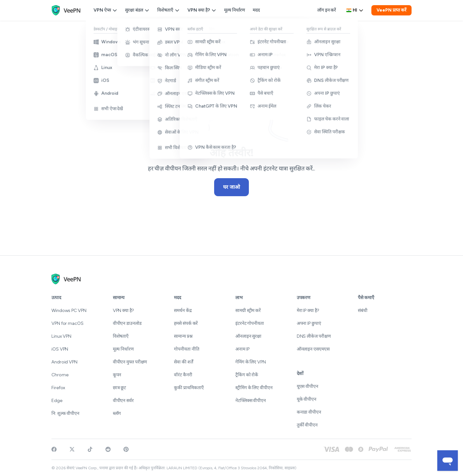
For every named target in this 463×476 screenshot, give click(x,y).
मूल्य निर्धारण (235, 10)
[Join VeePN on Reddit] (108, 449)
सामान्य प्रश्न (183, 336)
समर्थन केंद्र (183, 311)
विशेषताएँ (168, 10)
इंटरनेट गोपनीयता (250, 323)
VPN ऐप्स (105, 10)
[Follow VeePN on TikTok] (90, 449)
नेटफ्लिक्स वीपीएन (251, 401)
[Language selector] (355, 10)
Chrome (60, 375)
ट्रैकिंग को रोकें (247, 375)
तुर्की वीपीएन (307, 425)
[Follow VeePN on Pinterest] (126, 449)
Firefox (58, 388)
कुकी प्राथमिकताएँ (189, 388)
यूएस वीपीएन (308, 386)
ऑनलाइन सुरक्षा (248, 336)
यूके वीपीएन (307, 399)
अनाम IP (242, 349)
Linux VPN (61, 336)
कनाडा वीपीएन (309, 412)
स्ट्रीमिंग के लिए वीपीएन (254, 388)
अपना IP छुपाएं (309, 323)
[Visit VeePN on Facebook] (54, 449)
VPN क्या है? (202, 10)
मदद (256, 10)
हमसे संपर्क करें (186, 323)
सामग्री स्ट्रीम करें (248, 311)
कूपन (117, 375)
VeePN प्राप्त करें (391, 10)
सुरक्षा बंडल (137, 10)
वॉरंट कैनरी (183, 375)
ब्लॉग (117, 413)
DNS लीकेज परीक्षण (314, 336)
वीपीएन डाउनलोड (127, 323)
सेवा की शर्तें (183, 362)
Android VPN (64, 362)
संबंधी (363, 311)
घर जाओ (232, 187)
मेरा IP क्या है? (308, 311)
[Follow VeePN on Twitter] (72, 449)
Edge (57, 401)
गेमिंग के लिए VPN (251, 362)
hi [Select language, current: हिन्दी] (355, 10)
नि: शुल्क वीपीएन (65, 413)
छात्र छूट (120, 388)
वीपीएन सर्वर (123, 401)
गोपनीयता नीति (186, 349)
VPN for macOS (68, 323)
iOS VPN (60, 349)
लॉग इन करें (327, 10)
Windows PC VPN (69, 311)
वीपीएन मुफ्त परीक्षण (130, 362)
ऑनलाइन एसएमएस (313, 349)
